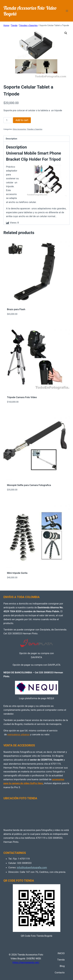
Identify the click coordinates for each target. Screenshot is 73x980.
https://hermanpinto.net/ (26, 962)
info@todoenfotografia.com (32, 867)
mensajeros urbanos (18, 734)
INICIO (61, 953)
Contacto (60, 972)
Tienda (61, 960)
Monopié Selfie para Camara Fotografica (29, 485)
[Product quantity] (8, 120)
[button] (66, 33)
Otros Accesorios (19, 129)
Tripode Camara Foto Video (22, 397)
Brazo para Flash (16, 309)
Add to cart (22, 120)
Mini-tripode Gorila (17, 573)
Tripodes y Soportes (35, 129)
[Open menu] (67, 11)
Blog (62, 966)
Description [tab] (11, 139)
